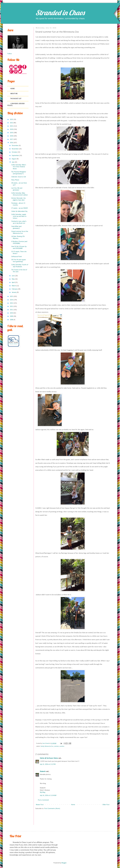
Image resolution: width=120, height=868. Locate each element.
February (15, 289)
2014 (11, 300)
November (15, 149)
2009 (11, 316)
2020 (11, 129)
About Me (14, 94)
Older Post (106, 805)
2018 (11, 136)
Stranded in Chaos (60, 13)
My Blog (43, 792)
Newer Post (40, 805)
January (14, 292)
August (14, 159)
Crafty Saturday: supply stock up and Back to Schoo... (19, 216)
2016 (11, 143)
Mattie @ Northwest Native (49, 758)
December (15, 146)
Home (73, 805)
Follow (10, 54)
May (13, 279)
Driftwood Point (17, 257)
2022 (11, 123)
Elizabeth (43, 772)
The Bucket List (16, 99)
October (14, 152)
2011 (11, 310)
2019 (11, 133)
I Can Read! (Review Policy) (16, 105)
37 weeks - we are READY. (20, 208)
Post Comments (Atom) (52, 809)
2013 (11, 303)
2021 (11, 126)
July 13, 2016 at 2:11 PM (48, 764)
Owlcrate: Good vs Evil (19, 177)
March (14, 286)
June (13, 276)
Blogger (64, 863)
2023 (11, 120)
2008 (11, 320)
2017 (11, 139)
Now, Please (15, 180)
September (15, 156)
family (42, 746)
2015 (11, 296)
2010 (11, 313)
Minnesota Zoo (49, 746)
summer (56, 746)
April (13, 283)
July (13, 162)
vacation (62, 746)
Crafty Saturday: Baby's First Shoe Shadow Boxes (19, 167)
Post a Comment (43, 800)
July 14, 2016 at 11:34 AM (48, 796)
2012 (11, 306)
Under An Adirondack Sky (19, 211)
